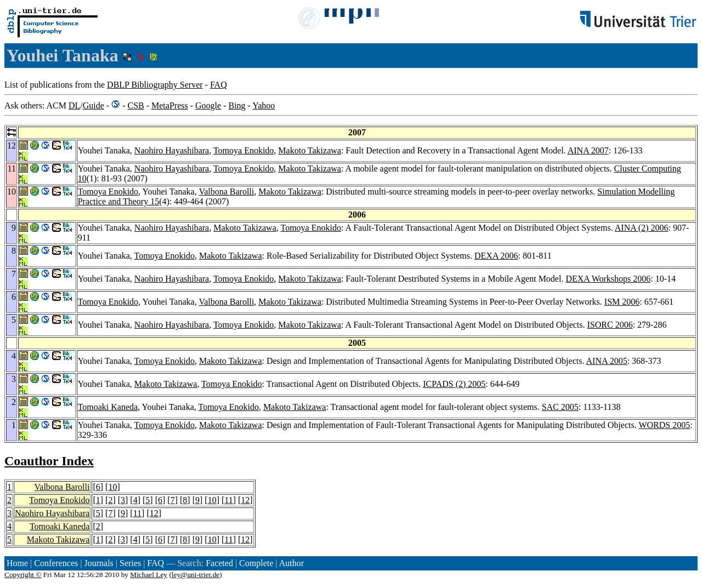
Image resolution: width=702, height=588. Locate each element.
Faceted (219, 563)
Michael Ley (149, 575)
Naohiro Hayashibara (172, 150)
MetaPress (170, 105)
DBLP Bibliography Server (155, 85)
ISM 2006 (622, 302)
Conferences (56, 563)
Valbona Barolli (226, 192)
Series (130, 563)
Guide (94, 105)
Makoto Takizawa (310, 150)
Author (291, 563)
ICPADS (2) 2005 (454, 384)
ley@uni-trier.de (196, 575)
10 (112, 487)
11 (228, 500)
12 (245, 500)
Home (17, 563)
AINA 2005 (607, 361)
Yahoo (264, 105)
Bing (237, 105)
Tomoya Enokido (244, 150)
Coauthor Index (49, 461)
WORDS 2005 (664, 425)
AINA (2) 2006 (642, 228)
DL (74, 105)
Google (208, 105)
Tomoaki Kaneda (108, 407)
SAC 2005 (560, 407)
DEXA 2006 (496, 256)
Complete (256, 563)
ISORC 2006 (610, 325)
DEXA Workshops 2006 (608, 279)
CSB (135, 105)
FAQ (219, 85)
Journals (98, 563)
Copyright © (23, 575)
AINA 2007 (588, 150)
